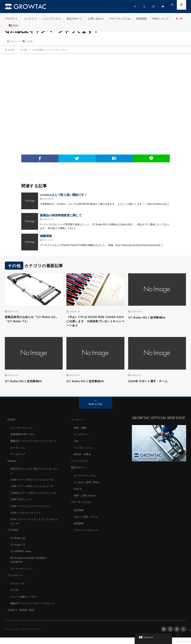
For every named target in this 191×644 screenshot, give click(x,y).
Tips (76, 442)
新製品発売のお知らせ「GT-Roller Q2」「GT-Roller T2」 (32, 320)
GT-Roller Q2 (18, 546)
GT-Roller (13, 538)
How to (78, 490)
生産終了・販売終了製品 (22, 616)
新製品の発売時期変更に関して (61, 215)
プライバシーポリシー (87, 530)
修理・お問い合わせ (86, 496)
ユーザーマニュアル (86, 477)
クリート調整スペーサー (25, 603)
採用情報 (141, 19)
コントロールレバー (22, 429)
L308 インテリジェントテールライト (32, 514)
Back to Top (95, 406)
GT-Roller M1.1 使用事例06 (149, 317)
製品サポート (74, 19)
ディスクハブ (18, 459)
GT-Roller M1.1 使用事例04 (88, 383)
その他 (29, 41)
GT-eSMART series (22, 559)
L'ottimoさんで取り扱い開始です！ (64, 195)
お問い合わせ (96, 19)
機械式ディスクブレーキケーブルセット (34, 610)
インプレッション (84, 449)
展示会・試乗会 (83, 455)
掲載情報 (46, 236)
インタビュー (82, 436)
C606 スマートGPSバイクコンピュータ (33, 484)
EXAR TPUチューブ (22, 508)
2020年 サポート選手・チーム (151, 383)
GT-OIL (15, 597)
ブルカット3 (18, 590)
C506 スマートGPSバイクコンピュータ (33, 491)
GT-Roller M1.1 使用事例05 (26, 383)
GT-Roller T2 (18, 552)
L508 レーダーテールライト (27, 521)
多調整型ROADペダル (23, 436)
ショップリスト (52, 19)
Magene (12, 466)
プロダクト (11, 19)
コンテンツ (30, 19)
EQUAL (12, 421)
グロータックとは (120, 19)
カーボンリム (18, 453)
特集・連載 (80, 429)
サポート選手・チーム (87, 517)
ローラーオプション (22, 576)
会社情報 (79, 511)
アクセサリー (15, 582)
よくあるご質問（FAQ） (88, 483)
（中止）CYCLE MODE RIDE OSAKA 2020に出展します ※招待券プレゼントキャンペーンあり (95, 322)
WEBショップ (161, 19)
